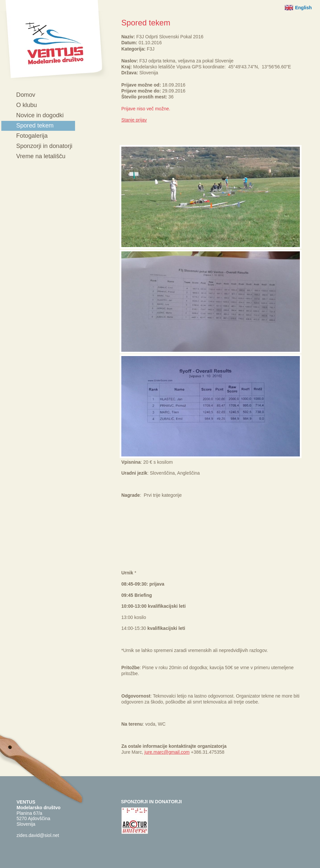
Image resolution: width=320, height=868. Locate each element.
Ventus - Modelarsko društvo (55, 40)
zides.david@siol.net (38, 835)
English (303, 8)
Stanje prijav (134, 120)
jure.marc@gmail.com (167, 752)
